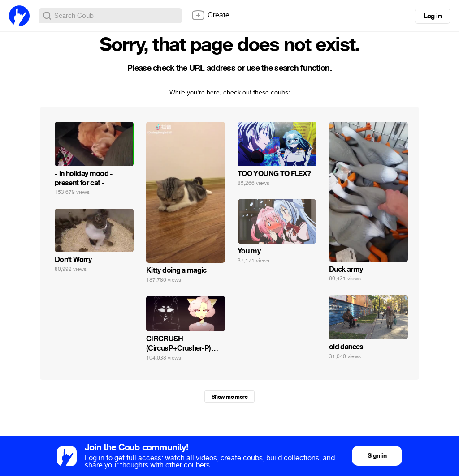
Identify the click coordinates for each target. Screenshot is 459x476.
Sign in (377, 456)
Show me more (229, 397)
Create (210, 15)
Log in (433, 16)
